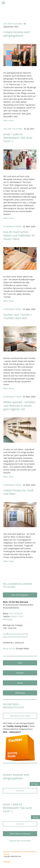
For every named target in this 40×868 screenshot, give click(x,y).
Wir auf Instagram (20, 595)
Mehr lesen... (9, 120)
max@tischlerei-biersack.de (15, 634)
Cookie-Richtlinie (29, 852)
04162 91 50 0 (17, 616)
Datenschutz (17, 852)
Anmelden (7, 862)
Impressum (7, 852)
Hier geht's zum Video (20, 716)
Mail (20, 663)
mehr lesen (20, 791)
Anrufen (20, 673)
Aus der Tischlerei (13, 24)
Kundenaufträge (12, 226)
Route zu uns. (9, 648)
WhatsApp (8, 619)
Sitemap (6, 854)
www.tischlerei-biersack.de (15, 637)
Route (20, 683)
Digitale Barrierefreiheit (20, 841)
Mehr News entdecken (20, 834)
